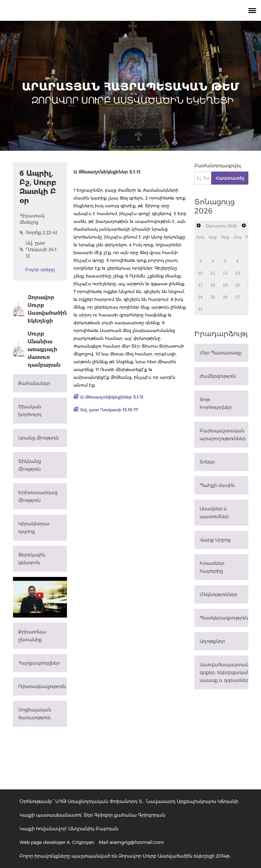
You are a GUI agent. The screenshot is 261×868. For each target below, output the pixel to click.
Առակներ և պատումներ (214, 513)
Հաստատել (230, 178)
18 (213, 285)
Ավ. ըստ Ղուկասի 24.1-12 (39, 249)
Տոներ (207, 462)
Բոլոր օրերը (40, 270)
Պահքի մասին (217, 485)
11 (213, 273)
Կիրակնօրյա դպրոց (34, 528)
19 (225, 285)
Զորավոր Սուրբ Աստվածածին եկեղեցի (40, 309)
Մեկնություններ (218, 594)
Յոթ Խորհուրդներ (216, 403)
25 (213, 297)
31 (200, 309)
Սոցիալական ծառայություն (35, 714)
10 (200, 273)
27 (237, 297)
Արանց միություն (39, 438)
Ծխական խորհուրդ (30, 411)
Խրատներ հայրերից (212, 567)
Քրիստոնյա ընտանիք (32, 636)
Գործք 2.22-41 (38, 233)
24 (200, 297)
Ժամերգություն (218, 376)
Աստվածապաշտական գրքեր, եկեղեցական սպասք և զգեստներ (224, 672)
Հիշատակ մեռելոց (32, 219)
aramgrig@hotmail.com (137, 842)
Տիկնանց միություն (30, 465)
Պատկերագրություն (224, 618)
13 (237, 273)
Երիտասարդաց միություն (38, 496)
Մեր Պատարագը (221, 353)
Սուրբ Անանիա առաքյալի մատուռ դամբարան (37, 349)
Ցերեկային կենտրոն (32, 559)
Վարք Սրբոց (215, 540)
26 (225, 297)
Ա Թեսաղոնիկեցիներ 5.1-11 (112, 397)
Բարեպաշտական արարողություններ (223, 435)
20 (237, 285)
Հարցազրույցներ (39, 663)
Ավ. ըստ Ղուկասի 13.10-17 (109, 410)
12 (225, 273)
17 (200, 285)
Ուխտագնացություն (42, 686)
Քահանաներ (34, 383)
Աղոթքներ (212, 641)
